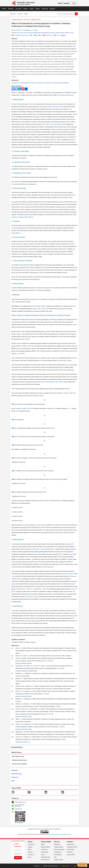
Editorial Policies (46, 847)
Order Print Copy (17, 774)
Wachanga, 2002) (54, 382)
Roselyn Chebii (16, 30)
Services (45, 9)
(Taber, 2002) (46, 124)
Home (4, 9)
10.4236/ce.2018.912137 (21, 35)
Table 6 (39, 351)
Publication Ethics (72, 847)
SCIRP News (65, 866)
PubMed (34, 671)
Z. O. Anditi (34, 30)
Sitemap (30, 852)
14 (12, 732)
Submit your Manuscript (50, 866)
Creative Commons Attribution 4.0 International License (58, 834)
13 (12, 724)
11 (12, 709)
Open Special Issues (18, 756)
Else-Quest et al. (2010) (32, 597)
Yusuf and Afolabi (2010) (47, 549)
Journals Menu (18, 747)
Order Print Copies (59, 850)
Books (26, 9)
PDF (31, 35)
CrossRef (28, 663)
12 (12, 719)
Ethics (43, 844)
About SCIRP (46, 842)
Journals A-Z (31, 844)
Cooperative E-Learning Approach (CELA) (23, 83)
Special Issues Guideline (19, 764)
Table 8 (13, 389)
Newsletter (15, 770)
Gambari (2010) (35, 549)
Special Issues (45, 860)
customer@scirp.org (20, 802)
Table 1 (31, 217)
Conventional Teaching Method (60, 83)
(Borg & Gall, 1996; (43, 382)
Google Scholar (20, 663)
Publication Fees (46, 857)
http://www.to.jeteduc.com (23, 742)
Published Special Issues (19, 760)
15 (12, 737)
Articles (11, 9)
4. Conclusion (17, 606)
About (38, 9)
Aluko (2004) (73, 554)
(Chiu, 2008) (57, 140)
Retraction (70, 852)
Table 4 (75, 325)
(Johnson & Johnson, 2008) (70, 574)
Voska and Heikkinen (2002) (58, 124)
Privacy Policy (71, 855)
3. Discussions (17, 539)
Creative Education (17, 19)
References (15, 646)
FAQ (13, 781)
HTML (35, 35)
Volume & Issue (58, 860)
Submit (52, 9)
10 (12, 704)
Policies (70, 842)
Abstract (14, 39)
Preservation (70, 850)
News (32, 9)
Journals (18, 9)
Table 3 (13, 302)
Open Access (71, 844)
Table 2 (18, 233)
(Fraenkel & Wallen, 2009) (65, 198)
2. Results (16, 295)
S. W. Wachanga (25, 30)
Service (57, 842)
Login (74, 3)
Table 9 (41, 396)
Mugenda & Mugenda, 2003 (19, 217)
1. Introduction (17, 99)
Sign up (37, 866)
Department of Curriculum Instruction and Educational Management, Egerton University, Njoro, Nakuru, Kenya (42, 33)
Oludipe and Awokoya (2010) (55, 107)
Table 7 (61, 382)
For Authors (44, 850)
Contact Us (15, 777)
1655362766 (18, 809)
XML (40, 35)
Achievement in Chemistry (43, 83)
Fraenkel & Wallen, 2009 (23, 408)
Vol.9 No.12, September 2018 (32, 19)
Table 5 (28, 339)
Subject (30, 847)
